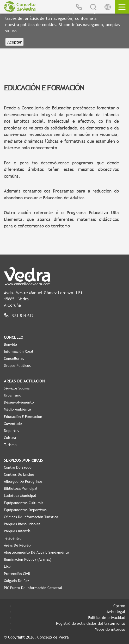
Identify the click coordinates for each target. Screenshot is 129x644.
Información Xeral (19, 351)
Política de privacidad (106, 617)
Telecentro (13, 538)
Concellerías (14, 358)
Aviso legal (116, 611)
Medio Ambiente (17, 409)
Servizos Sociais (17, 388)
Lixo (7, 566)
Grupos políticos (17, 366)
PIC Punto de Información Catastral (33, 588)
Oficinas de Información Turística (31, 517)
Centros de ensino (19, 474)
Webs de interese (110, 629)
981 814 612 (23, 315)
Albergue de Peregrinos (23, 481)
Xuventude (13, 424)
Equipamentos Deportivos (25, 510)
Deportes (11, 431)
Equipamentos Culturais (24, 503)
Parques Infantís (17, 531)
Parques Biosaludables (22, 524)
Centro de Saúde (18, 467)
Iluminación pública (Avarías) (28, 559)
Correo (119, 606)
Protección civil (17, 574)
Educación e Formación (23, 417)
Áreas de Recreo (17, 545)
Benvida (10, 344)
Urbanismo (13, 395)
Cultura (10, 438)
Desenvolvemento (19, 402)
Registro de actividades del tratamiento (91, 623)
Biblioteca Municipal (21, 488)
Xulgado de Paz (17, 581)
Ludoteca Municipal (20, 496)
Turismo (10, 445)
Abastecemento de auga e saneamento (36, 552)
